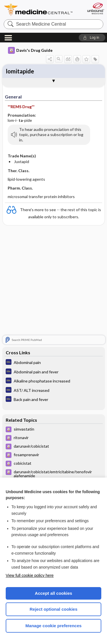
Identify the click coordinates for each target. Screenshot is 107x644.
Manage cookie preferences (53, 626)
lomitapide (20, 71)
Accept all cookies (53, 593)
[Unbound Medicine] (95, 8)
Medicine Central (39, 10)
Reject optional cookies (54, 609)
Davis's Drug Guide (30, 50)
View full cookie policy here (30, 575)
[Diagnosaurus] (54, 363)
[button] (92, 38)
